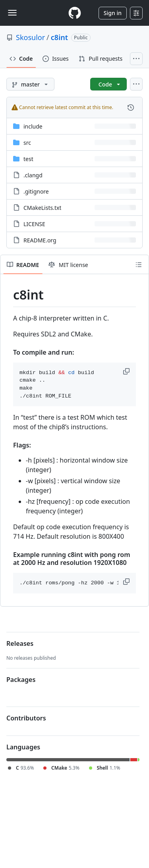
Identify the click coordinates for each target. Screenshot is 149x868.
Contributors (26, 718)
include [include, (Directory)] (33, 126)
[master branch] (30, 84)
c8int (59, 37)
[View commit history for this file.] (131, 108)
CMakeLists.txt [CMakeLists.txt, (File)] (42, 208)
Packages (21, 680)
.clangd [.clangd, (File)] (33, 175)
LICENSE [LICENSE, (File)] (34, 224)
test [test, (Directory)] (28, 159)
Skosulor (30, 37)
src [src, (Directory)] (27, 143)
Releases (20, 643)
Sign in (113, 13)
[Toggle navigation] (12, 13)
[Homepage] (75, 13)
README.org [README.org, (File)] (40, 240)
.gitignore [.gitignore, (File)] (36, 191)
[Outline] (139, 265)
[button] (127, 371)
